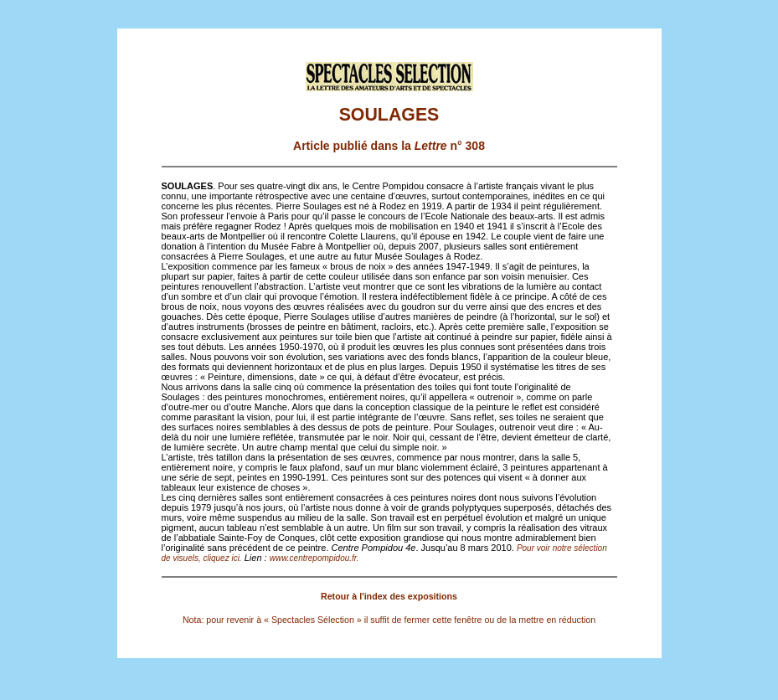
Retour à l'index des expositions (389, 596)
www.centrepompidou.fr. (314, 558)
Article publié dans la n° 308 (389, 146)
